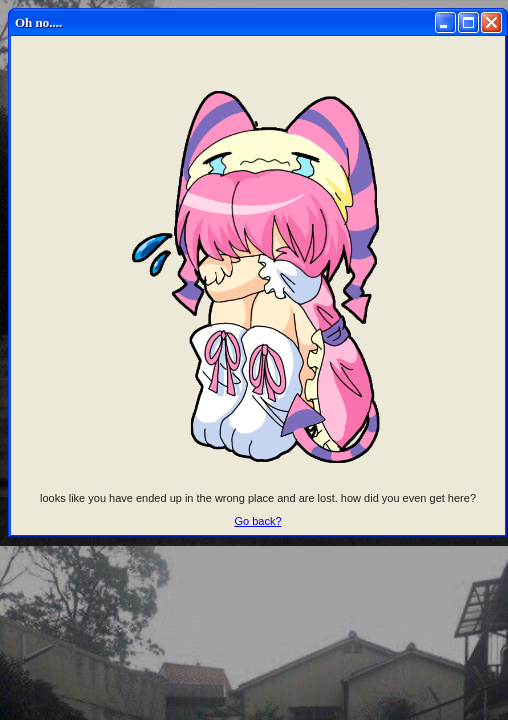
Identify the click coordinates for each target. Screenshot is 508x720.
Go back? (257, 521)
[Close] (491, 22)
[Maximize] (468, 22)
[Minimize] (445, 22)
